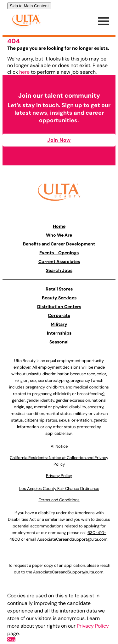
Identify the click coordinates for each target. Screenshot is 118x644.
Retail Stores (59, 289)
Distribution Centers (59, 307)
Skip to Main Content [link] (29, 6)
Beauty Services (59, 298)
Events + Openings (59, 253)
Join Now (59, 140)
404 (14, 41)
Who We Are (59, 235)
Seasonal (59, 342)
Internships (59, 333)
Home (59, 226)
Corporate (59, 315)
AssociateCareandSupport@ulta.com (72, 539)
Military (59, 324)
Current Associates (59, 262)
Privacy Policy (93, 626)
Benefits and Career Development (59, 244)
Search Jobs (59, 270)
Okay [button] (11, 639)
